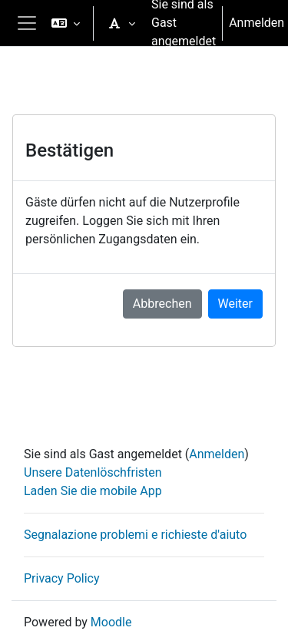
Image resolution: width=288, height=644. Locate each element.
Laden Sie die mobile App (93, 491)
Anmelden (257, 23)
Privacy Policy (62, 578)
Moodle (111, 622)
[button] (66, 23)
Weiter (235, 304)
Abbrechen (162, 304)
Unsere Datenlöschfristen (93, 472)
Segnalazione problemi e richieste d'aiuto (135, 535)
